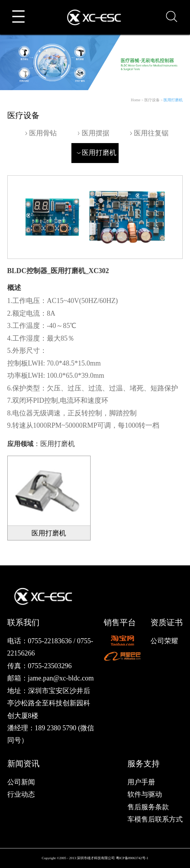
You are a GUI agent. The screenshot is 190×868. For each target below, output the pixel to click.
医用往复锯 (148, 133)
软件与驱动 (145, 794)
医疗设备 (152, 100)
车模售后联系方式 (155, 819)
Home (136, 100)
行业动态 (21, 794)
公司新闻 (21, 782)
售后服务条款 (148, 807)
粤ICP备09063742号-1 (132, 858)
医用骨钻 (40, 133)
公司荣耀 (164, 641)
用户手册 (141, 782)
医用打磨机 (173, 100)
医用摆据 (92, 133)
